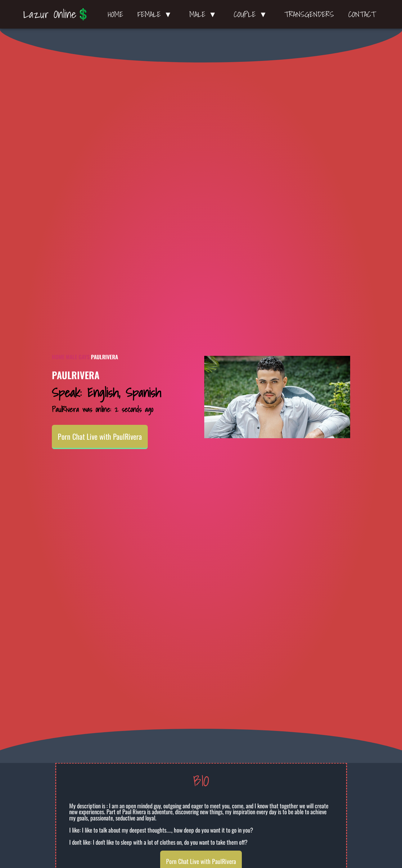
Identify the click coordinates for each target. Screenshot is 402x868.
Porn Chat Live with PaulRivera (100, 436)
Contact (362, 14)
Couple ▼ (252, 14)
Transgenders (309, 14)
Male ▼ (205, 14)
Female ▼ (156, 14)
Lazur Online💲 (57, 14)
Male (72, 357)
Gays (84, 357)
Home (115, 14)
